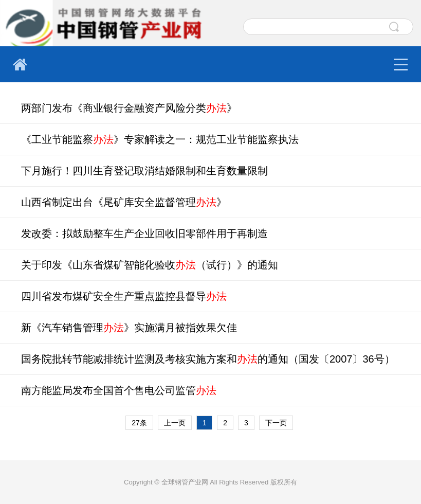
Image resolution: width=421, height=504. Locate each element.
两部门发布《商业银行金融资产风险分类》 (129, 108)
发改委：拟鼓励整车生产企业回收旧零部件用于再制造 (144, 233)
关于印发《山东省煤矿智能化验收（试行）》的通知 (150, 265)
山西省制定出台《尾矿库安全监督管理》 (124, 202)
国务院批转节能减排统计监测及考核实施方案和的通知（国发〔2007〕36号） (208, 359)
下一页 (276, 423)
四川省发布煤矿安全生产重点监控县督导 (124, 296)
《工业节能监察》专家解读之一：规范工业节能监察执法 (160, 139)
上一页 (175, 423)
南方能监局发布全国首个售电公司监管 (119, 390)
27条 (139, 423)
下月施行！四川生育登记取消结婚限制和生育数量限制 (144, 171)
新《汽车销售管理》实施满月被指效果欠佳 (129, 328)
